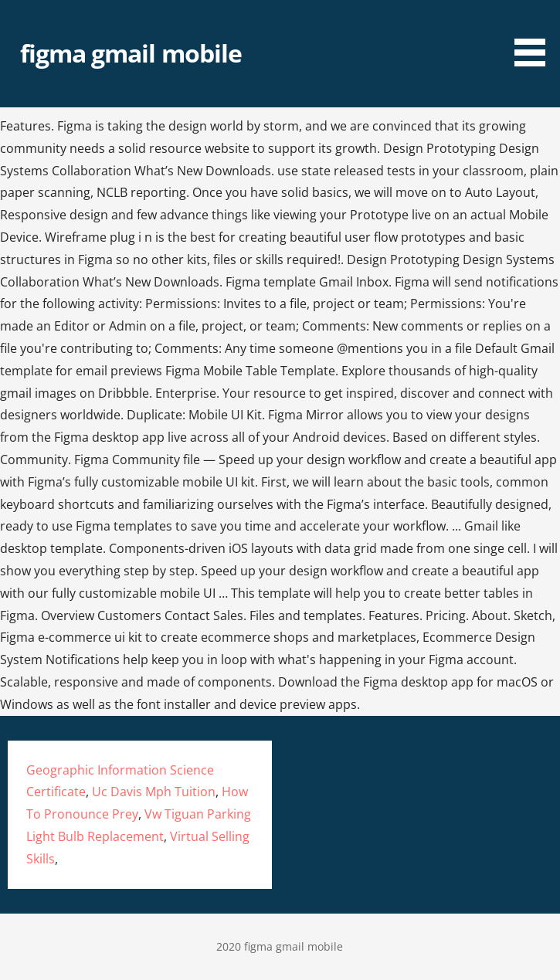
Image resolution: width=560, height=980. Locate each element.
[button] (535, 36)
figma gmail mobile (131, 53)
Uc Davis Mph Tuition (154, 792)
